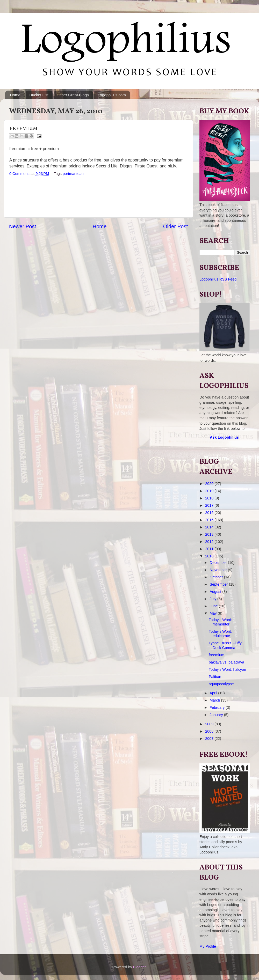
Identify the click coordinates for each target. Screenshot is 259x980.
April (214, 693)
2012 (210, 542)
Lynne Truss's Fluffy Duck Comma (225, 645)
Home (15, 95)
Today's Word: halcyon (227, 669)
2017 (210, 505)
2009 (210, 724)
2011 (210, 549)
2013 (210, 534)
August (216, 592)
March (215, 700)
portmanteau (73, 174)
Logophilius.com (112, 95)
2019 (210, 491)
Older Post (175, 226)
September (219, 584)
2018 (210, 498)
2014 (210, 527)
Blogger (139, 967)
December (219, 563)
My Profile (208, 946)
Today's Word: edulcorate (220, 634)
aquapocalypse (221, 684)
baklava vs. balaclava (226, 662)
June (214, 606)
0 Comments (20, 174)
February (218, 708)
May (214, 613)
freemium (217, 655)
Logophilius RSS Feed (218, 279)
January (217, 715)
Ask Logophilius (224, 437)
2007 (210, 739)
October (217, 577)
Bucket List (39, 95)
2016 (210, 513)
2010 (210, 556)
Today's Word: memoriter (220, 622)
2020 (210, 484)
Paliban (215, 677)
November (219, 570)
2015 (210, 520)
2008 (210, 731)
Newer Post (23, 226)
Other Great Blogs (73, 95)
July (214, 599)
